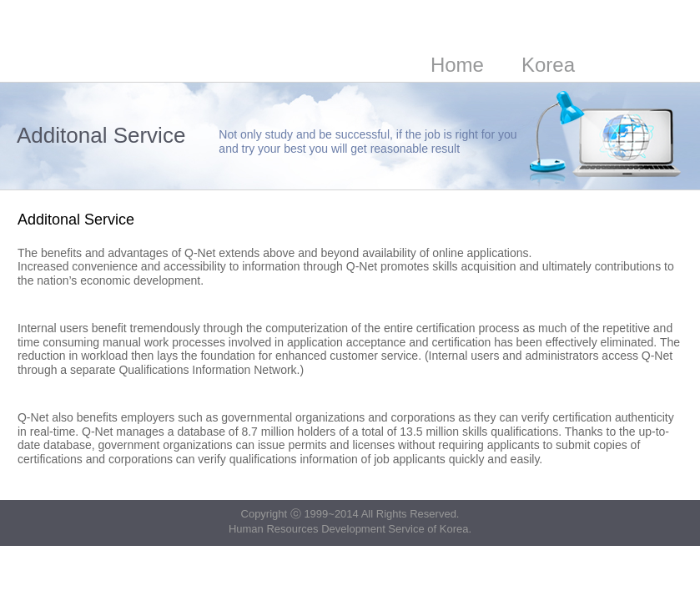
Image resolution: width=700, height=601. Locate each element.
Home (457, 65)
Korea (548, 65)
